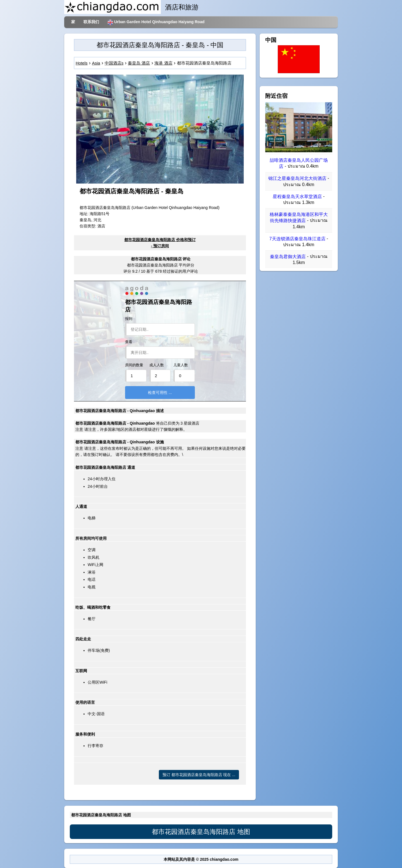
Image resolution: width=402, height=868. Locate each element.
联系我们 (91, 22)
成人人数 (157, 365)
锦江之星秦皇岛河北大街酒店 (297, 179)
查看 (129, 342)
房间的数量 (134, 365)
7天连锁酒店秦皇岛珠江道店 (297, 239)
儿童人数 (181, 365)
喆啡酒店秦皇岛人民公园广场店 (299, 163)
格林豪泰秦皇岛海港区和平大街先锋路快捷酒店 (299, 217)
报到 (129, 319)
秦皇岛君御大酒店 (288, 257)
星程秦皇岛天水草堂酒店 (297, 197)
